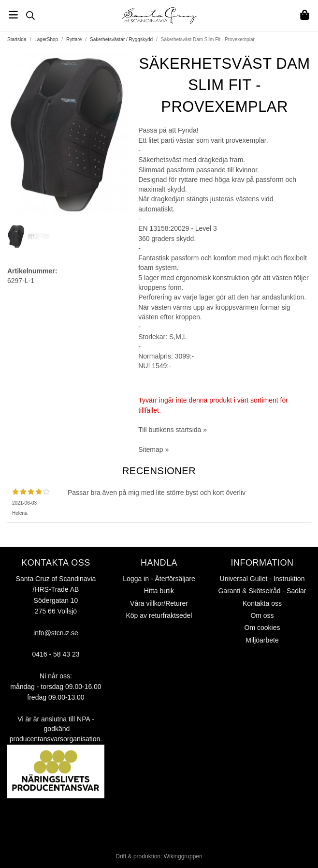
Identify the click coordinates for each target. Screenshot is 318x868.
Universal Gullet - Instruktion (262, 579)
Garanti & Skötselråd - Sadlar (262, 591)
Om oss (262, 615)
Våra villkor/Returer (159, 603)
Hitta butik (159, 591)
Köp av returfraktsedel (159, 615)
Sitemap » (153, 449)
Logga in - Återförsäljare (159, 579)
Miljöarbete (262, 640)
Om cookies (262, 628)
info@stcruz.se (56, 633)
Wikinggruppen (183, 856)
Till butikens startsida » (173, 430)
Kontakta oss (262, 603)
